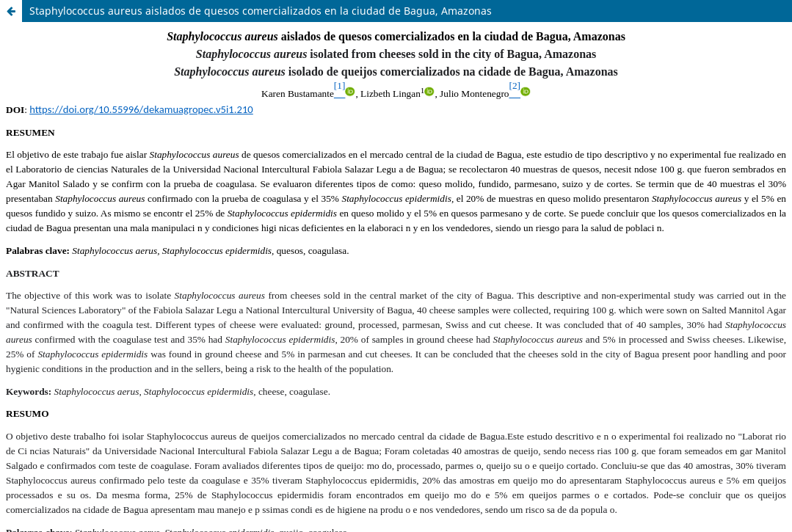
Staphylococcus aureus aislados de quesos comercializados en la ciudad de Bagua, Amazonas (261, 11)
